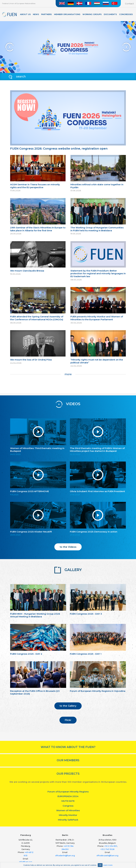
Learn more (108, 865)
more (68, 374)
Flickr (68, 720)
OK (100, 865)
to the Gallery (68, 706)
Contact (129, 4)
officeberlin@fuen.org (65, 856)
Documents (110, 14)
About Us (25, 14)
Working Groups (92, 14)
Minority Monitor (68, 815)
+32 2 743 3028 (107, 849)
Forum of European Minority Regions (68, 792)
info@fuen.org (26, 862)
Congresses (126, 14)
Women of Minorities (68, 810)
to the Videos (68, 547)
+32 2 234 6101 (111, 846)
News (36, 14)
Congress (68, 806)
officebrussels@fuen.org (107, 856)
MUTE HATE (68, 801)
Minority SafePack (68, 820)
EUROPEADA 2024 (68, 796)
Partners (46, 14)
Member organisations (67, 14)
